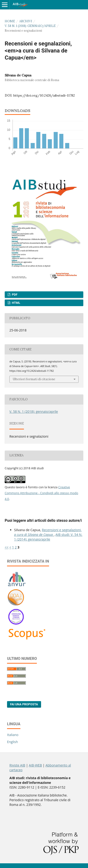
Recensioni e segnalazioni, (48, 532)
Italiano (13, 735)
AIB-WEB (35, 765)
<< (7, 547)
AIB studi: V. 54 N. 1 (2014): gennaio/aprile (48, 537)
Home (10, 21)
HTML (16, 303)
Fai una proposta (24, 704)
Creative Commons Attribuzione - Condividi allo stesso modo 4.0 (41, 493)
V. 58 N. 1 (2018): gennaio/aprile (30, 26)
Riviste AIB (17, 765)
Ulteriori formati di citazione (34, 379)
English (12, 742)
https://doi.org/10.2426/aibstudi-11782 (44, 95)
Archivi (26, 21)
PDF (14, 295)
